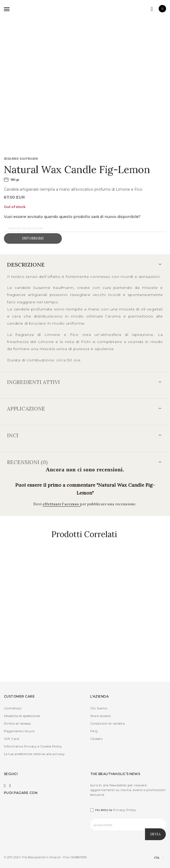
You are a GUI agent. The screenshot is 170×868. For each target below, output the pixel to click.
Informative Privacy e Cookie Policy (33, 746)
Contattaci (13, 708)
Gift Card (11, 739)
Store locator (101, 716)
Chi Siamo (99, 708)
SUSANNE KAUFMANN (21, 159)
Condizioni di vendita (107, 723)
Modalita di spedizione (22, 716)
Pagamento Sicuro (19, 731)
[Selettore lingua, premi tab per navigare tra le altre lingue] (154, 858)
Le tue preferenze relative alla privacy (34, 754)
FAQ (94, 731)
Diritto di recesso (17, 723)
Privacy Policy (125, 810)
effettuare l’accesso (61, 504)
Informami (33, 238)
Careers (96, 739)
